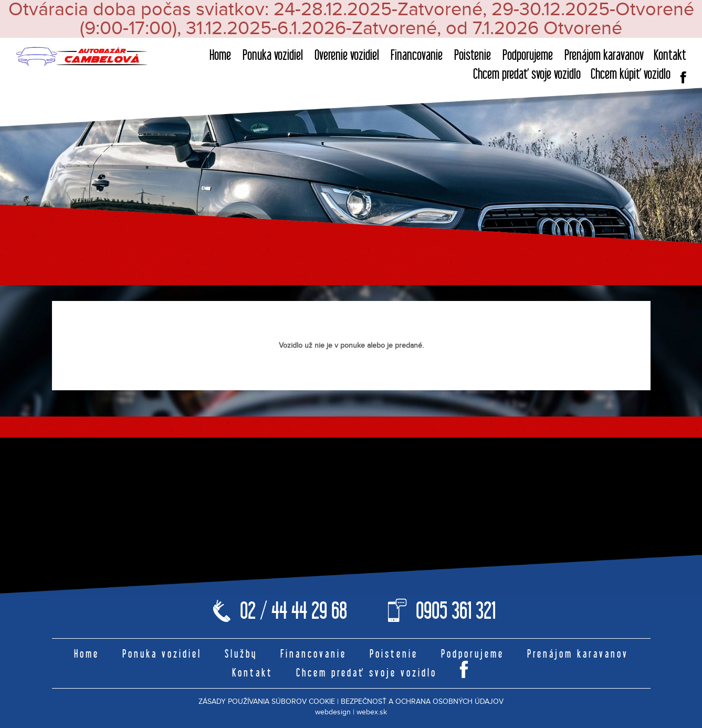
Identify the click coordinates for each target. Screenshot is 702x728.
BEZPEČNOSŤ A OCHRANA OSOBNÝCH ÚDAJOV (422, 702)
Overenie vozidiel (347, 55)
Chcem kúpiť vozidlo (631, 74)
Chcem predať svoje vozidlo (527, 74)
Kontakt (670, 55)
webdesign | (335, 712)
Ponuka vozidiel (273, 55)
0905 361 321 (456, 611)
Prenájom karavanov (604, 55)
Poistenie (473, 55)
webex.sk (372, 712)
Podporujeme (528, 55)
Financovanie (417, 55)
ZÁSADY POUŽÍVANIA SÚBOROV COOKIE (267, 702)
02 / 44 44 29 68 (294, 611)
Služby (241, 654)
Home (220, 55)
